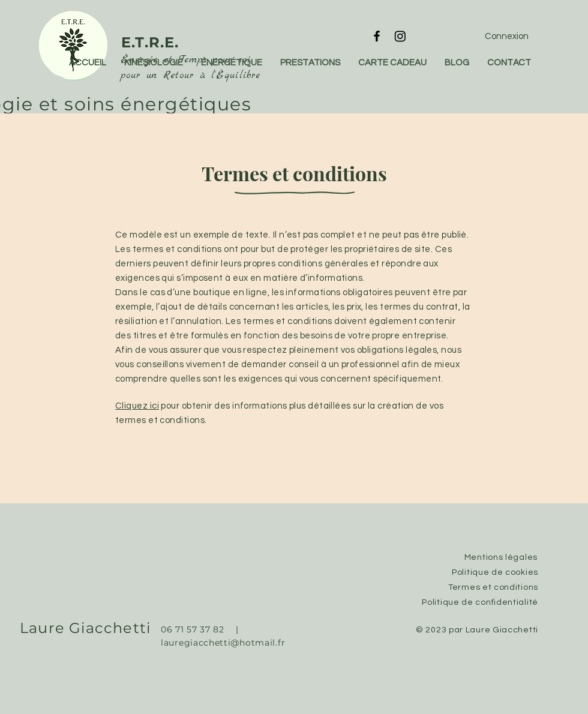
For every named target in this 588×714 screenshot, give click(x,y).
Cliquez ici (137, 406)
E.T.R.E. (150, 42)
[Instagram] (400, 36)
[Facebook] (377, 36)
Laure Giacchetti (85, 628)
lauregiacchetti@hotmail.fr (223, 643)
